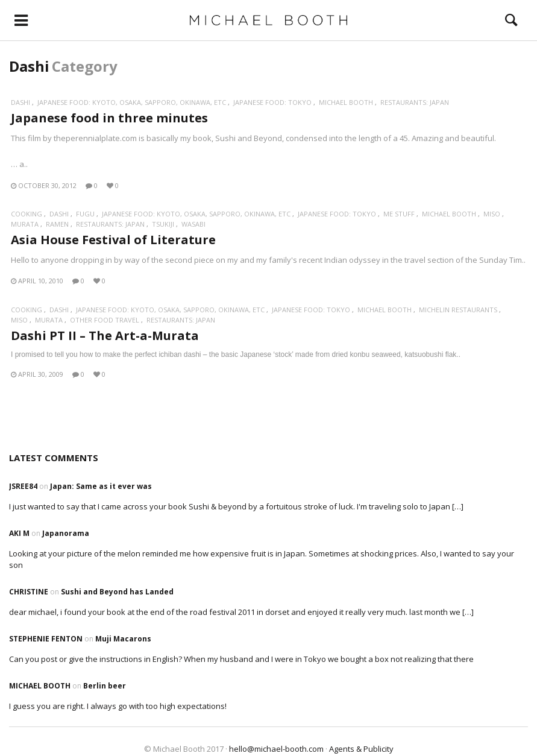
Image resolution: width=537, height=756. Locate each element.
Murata (25, 224)
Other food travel (105, 320)
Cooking (27, 214)
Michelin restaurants (458, 310)
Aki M (19, 533)
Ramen (57, 224)
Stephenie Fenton (46, 639)
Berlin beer (105, 686)
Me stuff (399, 214)
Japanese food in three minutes (109, 118)
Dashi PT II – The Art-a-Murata (105, 335)
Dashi (20, 102)
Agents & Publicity (361, 749)
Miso (492, 214)
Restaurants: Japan (415, 102)
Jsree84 (23, 486)
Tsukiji (163, 224)
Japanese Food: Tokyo (272, 102)
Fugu (85, 214)
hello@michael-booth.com (276, 749)
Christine (29, 592)
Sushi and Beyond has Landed (117, 592)
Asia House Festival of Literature (113, 240)
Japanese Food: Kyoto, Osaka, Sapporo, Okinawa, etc (132, 102)
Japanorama (66, 533)
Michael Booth (346, 102)
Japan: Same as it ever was (101, 486)
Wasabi (193, 224)
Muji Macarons (123, 639)
